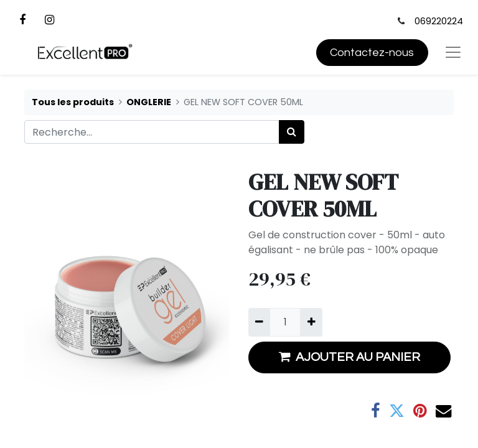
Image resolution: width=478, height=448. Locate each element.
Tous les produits (73, 102)
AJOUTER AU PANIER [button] (349, 357)
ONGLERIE (149, 102)
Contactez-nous (372, 53)
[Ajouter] (311, 322)
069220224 (439, 21)
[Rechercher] (292, 132)
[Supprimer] (259, 322)
